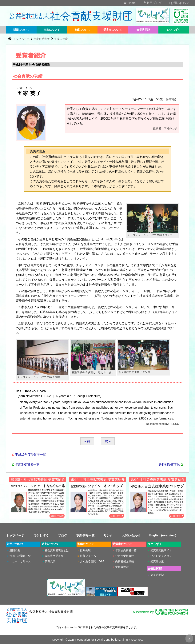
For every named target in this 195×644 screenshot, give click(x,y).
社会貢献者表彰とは (57, 550)
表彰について (52, 30)
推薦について (82, 30)
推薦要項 (85, 550)
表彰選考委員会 (54, 556)
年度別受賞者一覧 (27, 465)
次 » (108, 441)
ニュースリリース (20, 561)
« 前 (87, 441)
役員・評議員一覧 (20, 556)
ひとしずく (174, 30)
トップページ (22, 39)
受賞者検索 (122, 567)
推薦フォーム (88, 556)
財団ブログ (149, 3)
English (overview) (163, 535)
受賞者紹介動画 (125, 561)
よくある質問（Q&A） (94, 561)
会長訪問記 (143, 30)
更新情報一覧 (85, 536)
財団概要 (15, 550)
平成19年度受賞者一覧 (30, 455)
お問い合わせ (176, 3)
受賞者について (113, 30)
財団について (21, 30)
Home (126, 3)
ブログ (62, 536)
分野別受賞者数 (169, 465)
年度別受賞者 (42, 39)
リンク (108, 536)
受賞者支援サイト (161, 550)
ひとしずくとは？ (161, 556)
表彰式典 (50, 561)
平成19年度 (61, 39)
